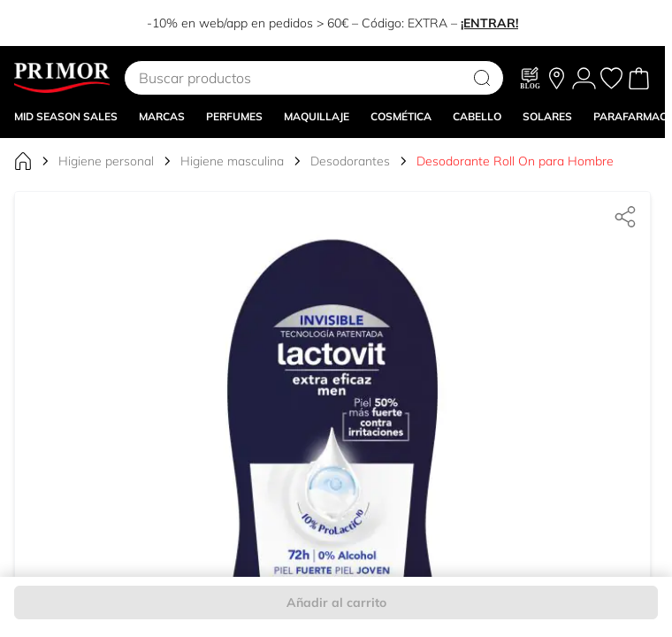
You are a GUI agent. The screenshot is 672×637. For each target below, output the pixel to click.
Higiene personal (106, 161)
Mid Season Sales (66, 116)
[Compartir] (625, 217)
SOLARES (547, 116)
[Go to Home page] (62, 78)
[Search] (482, 78)
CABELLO (477, 116)
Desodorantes (350, 161)
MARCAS (162, 116)
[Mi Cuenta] (584, 78)
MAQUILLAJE (317, 116)
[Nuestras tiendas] (557, 78)
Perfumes (234, 116)
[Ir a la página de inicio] (23, 161)
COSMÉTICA (401, 116)
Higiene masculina (232, 161)
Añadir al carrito (336, 602)
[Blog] (531, 78)
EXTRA (428, 23)
